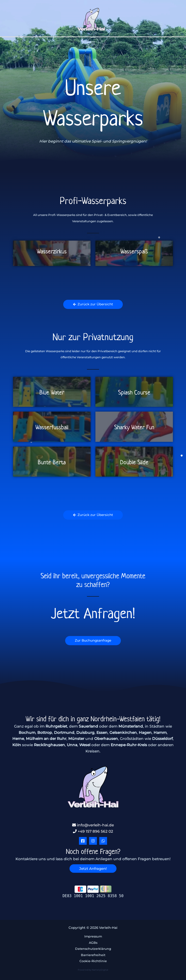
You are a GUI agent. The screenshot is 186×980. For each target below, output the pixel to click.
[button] (93, 869)
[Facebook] (83, 841)
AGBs (93, 943)
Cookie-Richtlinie (93, 961)
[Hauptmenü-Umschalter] (93, 43)
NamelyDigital (100, 970)
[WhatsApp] (103, 841)
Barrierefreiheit (93, 955)
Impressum (93, 936)
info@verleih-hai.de (93, 825)
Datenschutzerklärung (93, 949)
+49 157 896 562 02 (93, 831)
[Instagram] (93, 841)
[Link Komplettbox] (52, 253)
